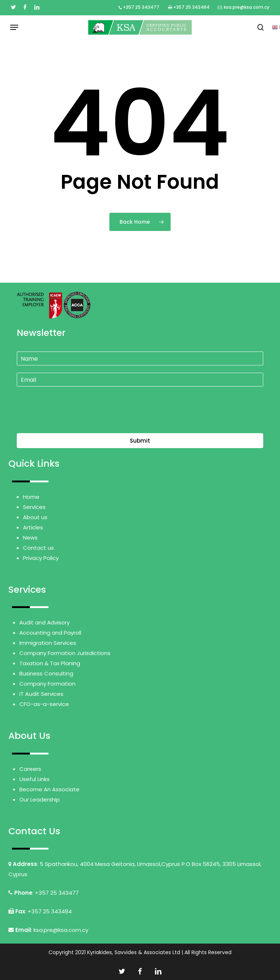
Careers (30, 769)
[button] (14, 27)
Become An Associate (49, 789)
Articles (33, 527)
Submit (140, 441)
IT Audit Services (41, 694)
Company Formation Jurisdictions (65, 653)
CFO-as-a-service (44, 704)
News (30, 538)
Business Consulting (46, 673)
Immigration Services (48, 643)
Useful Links (34, 779)
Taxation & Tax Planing (50, 663)
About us (35, 517)
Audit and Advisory (44, 622)
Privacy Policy (41, 558)
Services (34, 507)
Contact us (38, 548)
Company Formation (47, 684)
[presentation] (72, 421)
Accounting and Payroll (50, 633)
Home (31, 497)
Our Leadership (40, 799)
